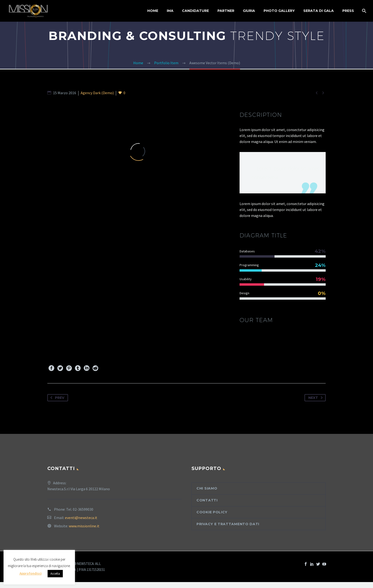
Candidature (195, 11)
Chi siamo (207, 488)
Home (153, 11)
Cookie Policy (212, 512)
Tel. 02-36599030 (80, 509)
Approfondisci (31, 573)
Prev (56, 398)
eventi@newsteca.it (81, 518)
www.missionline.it (84, 526)
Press (348, 11)
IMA (170, 11)
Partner (226, 11)
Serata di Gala (319, 11)
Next (316, 398)
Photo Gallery (279, 11)
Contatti (207, 500)
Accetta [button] (55, 574)
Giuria (249, 11)
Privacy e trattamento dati (228, 524)
